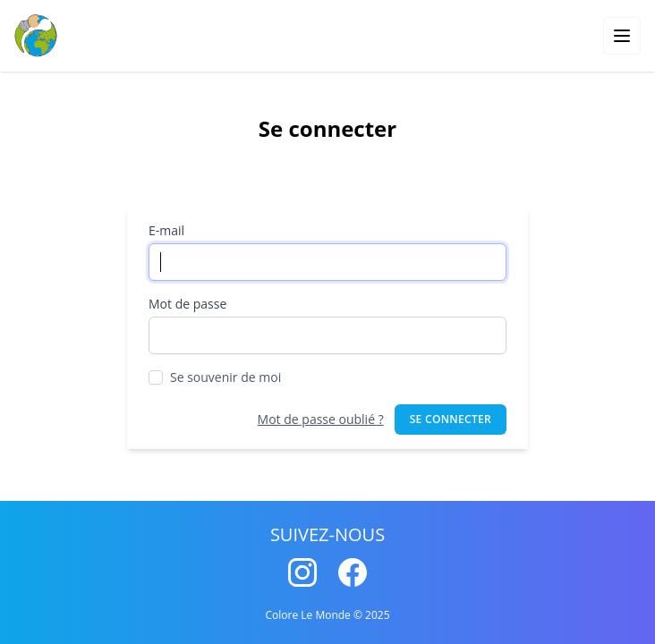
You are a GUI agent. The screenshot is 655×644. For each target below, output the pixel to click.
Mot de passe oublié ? (321, 419)
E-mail (166, 230)
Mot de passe (187, 304)
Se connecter (451, 419)
